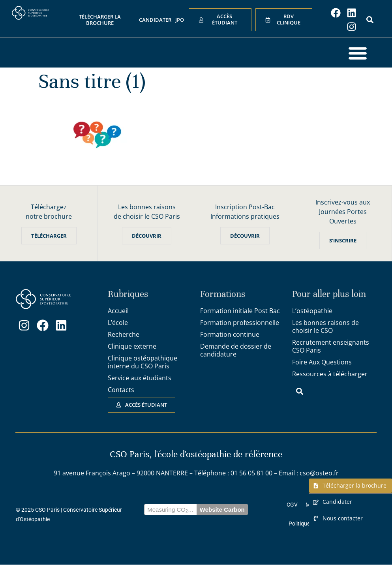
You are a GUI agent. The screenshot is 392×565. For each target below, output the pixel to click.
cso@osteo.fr (319, 473)
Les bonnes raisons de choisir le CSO (325, 327)
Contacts (121, 390)
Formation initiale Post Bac (240, 311)
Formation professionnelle (240, 323)
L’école (118, 323)
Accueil (118, 311)
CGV (292, 505)
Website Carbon (222, 510)
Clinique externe (132, 346)
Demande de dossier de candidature (236, 350)
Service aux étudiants (140, 378)
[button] (357, 53)
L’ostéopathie (312, 311)
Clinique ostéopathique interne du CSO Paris (143, 362)
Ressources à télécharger (330, 374)
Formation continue (230, 334)
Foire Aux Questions (322, 362)
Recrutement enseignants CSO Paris (331, 346)
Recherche (124, 334)
